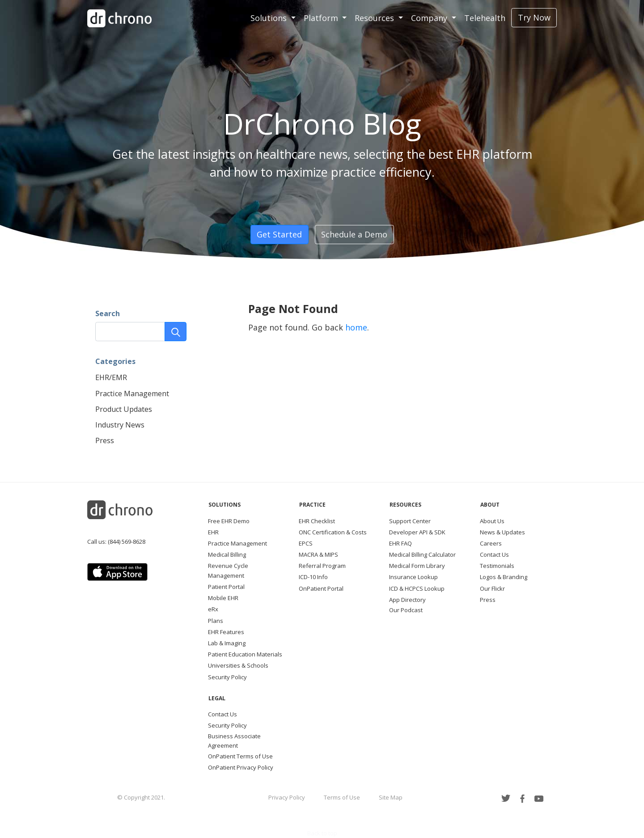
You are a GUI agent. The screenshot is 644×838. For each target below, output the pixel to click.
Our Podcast (406, 610)
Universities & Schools (238, 665)
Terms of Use (342, 797)
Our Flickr (492, 588)
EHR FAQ (400, 543)
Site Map (391, 797)
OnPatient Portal (321, 588)
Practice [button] (312, 505)
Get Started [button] (279, 234)
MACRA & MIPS (318, 554)
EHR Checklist (317, 521)
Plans (216, 621)
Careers (491, 543)
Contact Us (494, 554)
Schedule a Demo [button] (354, 234)
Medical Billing (227, 554)
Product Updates (124, 409)
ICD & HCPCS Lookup (417, 588)
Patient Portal (226, 587)
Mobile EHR (223, 598)
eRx (213, 609)
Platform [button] (322, 18)
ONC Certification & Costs (333, 532)
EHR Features (226, 632)
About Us (492, 521)
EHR (213, 532)
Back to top (322, 833)
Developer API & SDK (417, 532)
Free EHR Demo (229, 521)
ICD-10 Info (313, 577)
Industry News (120, 425)
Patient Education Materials (245, 654)
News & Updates (502, 532)
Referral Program (322, 566)
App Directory (407, 600)
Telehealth (485, 18)
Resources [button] (375, 18)
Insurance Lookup (413, 577)
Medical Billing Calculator (422, 554)
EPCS (306, 543)
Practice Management (132, 394)
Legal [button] (217, 698)
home (356, 327)
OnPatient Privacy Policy (241, 767)
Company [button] (430, 18)
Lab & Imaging (227, 643)
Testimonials (497, 566)
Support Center (410, 521)
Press (105, 440)
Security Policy (227, 677)
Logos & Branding (504, 577)
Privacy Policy (287, 797)
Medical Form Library (417, 566)
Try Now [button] (534, 17)
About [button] (490, 505)
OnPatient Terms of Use (240, 756)
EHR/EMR (111, 377)
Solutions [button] (270, 18)
